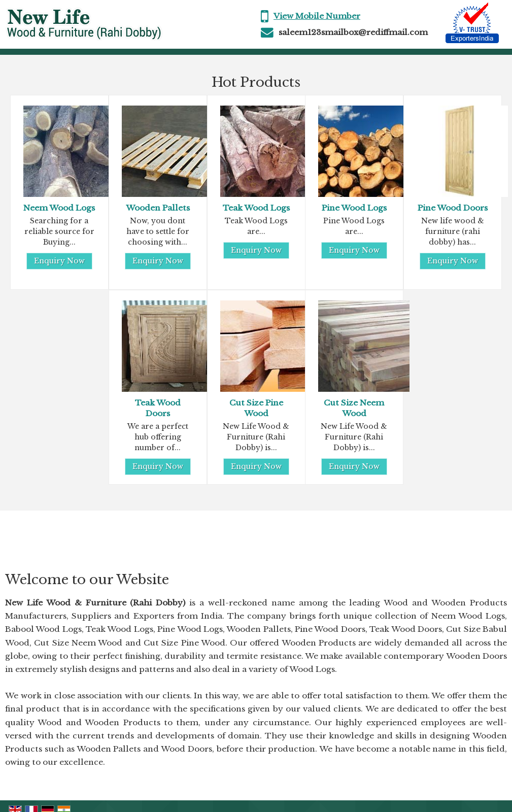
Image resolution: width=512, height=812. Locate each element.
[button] (317, 16)
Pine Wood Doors (453, 208)
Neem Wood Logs (59, 208)
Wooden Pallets (158, 208)
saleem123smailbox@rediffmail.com (353, 32)
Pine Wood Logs (354, 208)
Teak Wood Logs (256, 208)
